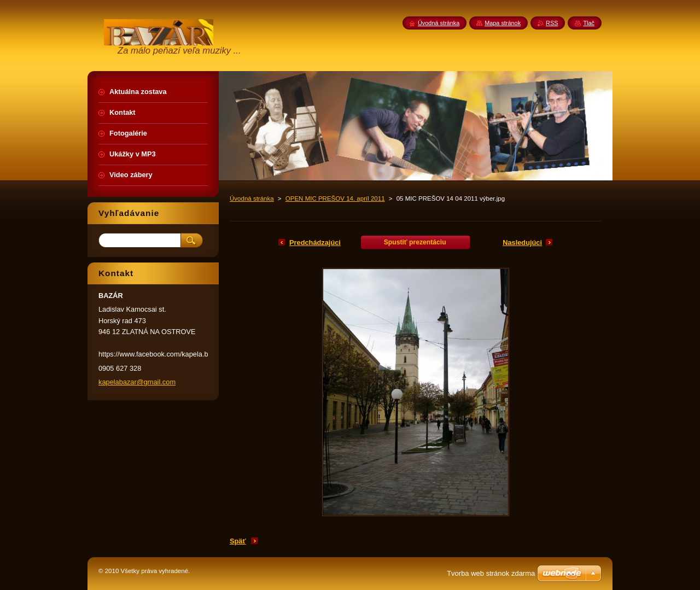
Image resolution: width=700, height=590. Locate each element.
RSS (552, 23)
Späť (238, 541)
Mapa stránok (503, 23)
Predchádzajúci (315, 243)
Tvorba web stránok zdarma (491, 573)
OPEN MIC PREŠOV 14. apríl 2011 (335, 198)
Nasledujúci (522, 243)
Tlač (589, 23)
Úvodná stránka (252, 198)
